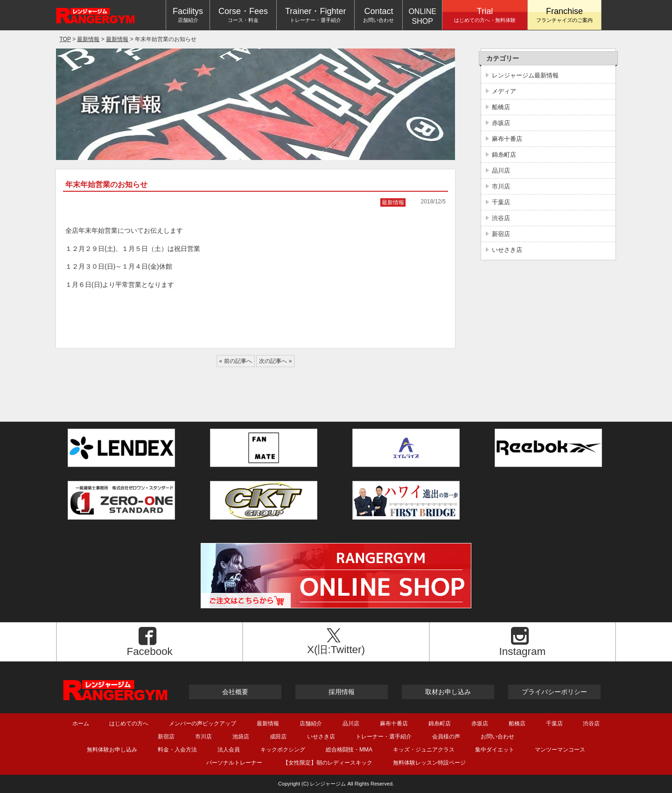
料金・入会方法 (177, 749)
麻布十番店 (507, 139)
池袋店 (241, 736)
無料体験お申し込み (112, 749)
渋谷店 (501, 218)
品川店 (501, 170)
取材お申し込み (448, 692)
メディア (504, 91)
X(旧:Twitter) (333, 642)
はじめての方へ (129, 723)
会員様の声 (446, 736)
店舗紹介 (311, 723)
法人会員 (229, 749)
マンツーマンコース (560, 749)
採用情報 (342, 692)
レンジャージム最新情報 (525, 75)
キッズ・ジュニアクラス (424, 749)
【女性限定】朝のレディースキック (328, 762)
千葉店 (501, 202)
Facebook (147, 642)
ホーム (81, 723)
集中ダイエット (495, 749)
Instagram (520, 642)
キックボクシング (283, 749)
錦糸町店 (504, 155)
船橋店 (501, 107)
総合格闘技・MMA (349, 749)
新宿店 (501, 234)
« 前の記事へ (236, 361)
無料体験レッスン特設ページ (429, 762)
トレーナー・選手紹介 (384, 736)
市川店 (501, 186)
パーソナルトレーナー (234, 762)
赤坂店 (501, 123)
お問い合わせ (497, 736)
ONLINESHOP (422, 16)
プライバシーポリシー (554, 692)
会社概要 (235, 692)
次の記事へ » (275, 361)
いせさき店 (507, 250)
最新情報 (393, 202)
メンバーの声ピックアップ (203, 723)
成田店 (278, 736)
